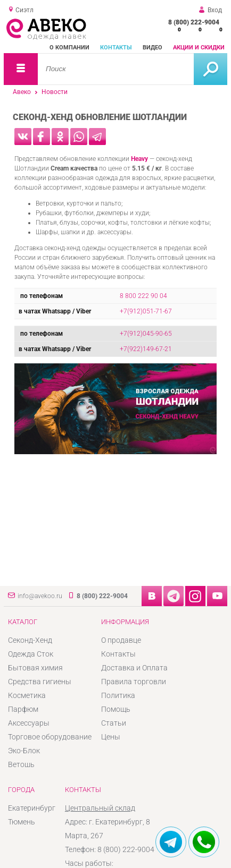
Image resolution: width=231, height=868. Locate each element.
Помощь (116, 709)
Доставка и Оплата (134, 668)
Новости (55, 92)
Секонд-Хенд (30, 640)
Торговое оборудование (50, 737)
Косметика (27, 695)
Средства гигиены (40, 682)
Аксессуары (29, 723)
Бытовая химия (35, 668)
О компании (69, 48)
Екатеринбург (32, 808)
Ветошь (21, 764)
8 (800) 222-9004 (194, 22)
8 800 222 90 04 (143, 296)
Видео (152, 48)
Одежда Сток (31, 654)
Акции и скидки (199, 48)
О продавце (121, 640)
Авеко (22, 92)
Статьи (114, 723)
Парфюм (23, 709)
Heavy (139, 159)
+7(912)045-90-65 (146, 334)
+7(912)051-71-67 (146, 311)
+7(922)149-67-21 (146, 349)
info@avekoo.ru (40, 596)
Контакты (116, 48)
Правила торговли (134, 682)
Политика (118, 695)
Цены (111, 737)
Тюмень (22, 822)
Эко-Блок (24, 751)
